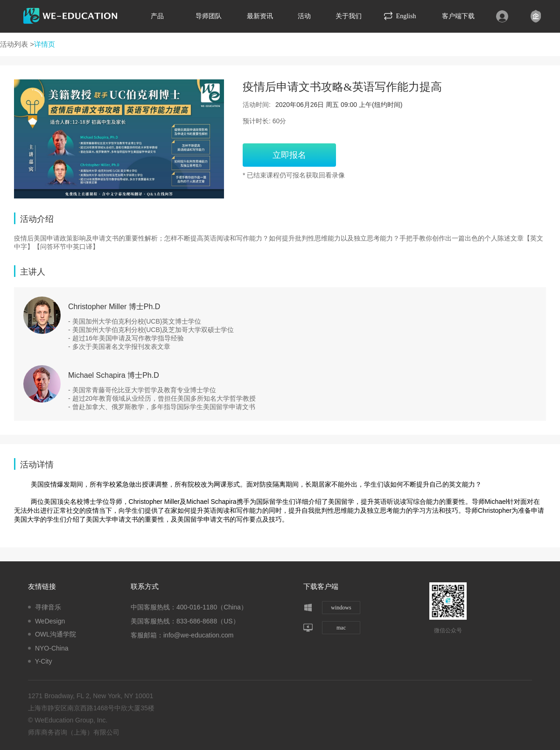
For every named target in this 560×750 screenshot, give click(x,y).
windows (341, 608)
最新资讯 (260, 16)
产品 (157, 16)
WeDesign (50, 621)
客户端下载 (458, 16)
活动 (304, 16)
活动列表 (14, 44)
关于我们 (349, 16)
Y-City (44, 661)
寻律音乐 (48, 607)
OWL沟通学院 (56, 634)
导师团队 (209, 16)
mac (341, 628)
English (400, 16)
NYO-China (52, 648)
